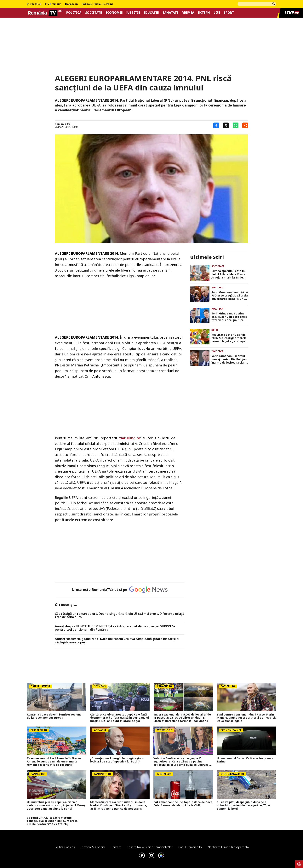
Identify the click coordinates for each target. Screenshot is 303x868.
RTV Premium (53, 4)
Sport (229, 13)
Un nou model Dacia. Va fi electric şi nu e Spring (245, 760)
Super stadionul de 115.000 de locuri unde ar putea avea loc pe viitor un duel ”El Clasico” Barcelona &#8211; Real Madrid (182, 718)
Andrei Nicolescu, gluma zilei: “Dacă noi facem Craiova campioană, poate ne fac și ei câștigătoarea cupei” (117, 641)
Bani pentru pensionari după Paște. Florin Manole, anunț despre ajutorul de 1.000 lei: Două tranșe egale (246, 718)
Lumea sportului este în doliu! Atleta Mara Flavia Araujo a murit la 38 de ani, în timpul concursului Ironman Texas (229, 274)
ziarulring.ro (130, 438)
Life (217, 13)
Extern (204, 13)
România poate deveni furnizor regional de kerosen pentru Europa (55, 716)
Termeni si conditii (93, 847)
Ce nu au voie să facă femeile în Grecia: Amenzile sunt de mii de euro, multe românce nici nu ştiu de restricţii (54, 762)
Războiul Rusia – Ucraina (98, 4)
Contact (116, 847)
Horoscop (71, 4)
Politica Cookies (65, 847)
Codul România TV (190, 847)
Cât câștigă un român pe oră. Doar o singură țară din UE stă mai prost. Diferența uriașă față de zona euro (120, 615)
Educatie (151, 13)
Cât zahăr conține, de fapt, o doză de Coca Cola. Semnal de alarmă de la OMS (183, 804)
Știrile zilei (34, 4)
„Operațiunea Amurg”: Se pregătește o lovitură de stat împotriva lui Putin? (117, 760)
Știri (215, 330)
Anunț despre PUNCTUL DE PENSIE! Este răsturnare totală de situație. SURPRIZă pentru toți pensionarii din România (115, 628)
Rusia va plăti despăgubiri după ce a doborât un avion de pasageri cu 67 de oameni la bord (243, 805)
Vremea (188, 13)
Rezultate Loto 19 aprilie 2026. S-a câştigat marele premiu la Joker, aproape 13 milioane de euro (229, 338)
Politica (74, 13)
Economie (114, 13)
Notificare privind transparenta (228, 847)
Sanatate (170, 13)
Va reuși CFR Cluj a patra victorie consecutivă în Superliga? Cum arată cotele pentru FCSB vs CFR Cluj (52, 821)
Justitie (133, 13)
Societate (94, 13)
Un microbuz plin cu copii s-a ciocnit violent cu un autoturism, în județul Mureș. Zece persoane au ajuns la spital (56, 805)
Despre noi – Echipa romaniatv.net (150, 847)
